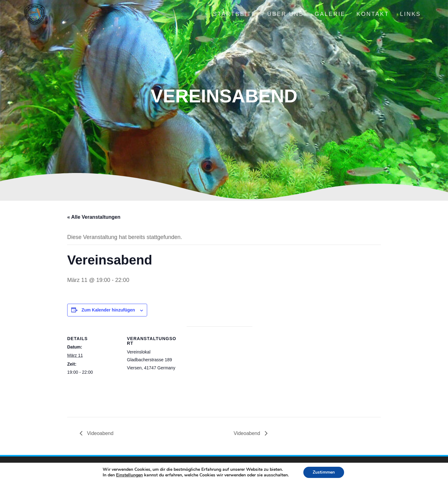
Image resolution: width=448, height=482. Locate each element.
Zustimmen (324, 472)
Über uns (285, 14)
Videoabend (100, 433)
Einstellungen (129, 475)
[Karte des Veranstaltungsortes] (219, 370)
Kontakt (373, 14)
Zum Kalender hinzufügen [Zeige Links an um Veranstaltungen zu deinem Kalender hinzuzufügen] (108, 310)
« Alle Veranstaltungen (94, 217)
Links (411, 14)
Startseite (234, 14)
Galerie (330, 14)
